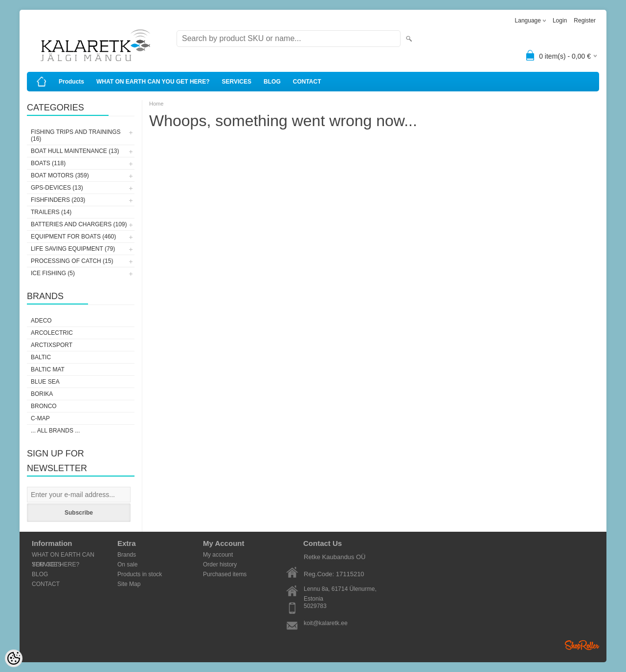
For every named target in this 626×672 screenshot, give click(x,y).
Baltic (41, 357)
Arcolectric (52, 333)
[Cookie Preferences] (14, 658)
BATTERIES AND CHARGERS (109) (79, 224)
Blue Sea (45, 382)
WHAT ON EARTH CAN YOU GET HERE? (153, 82)
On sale (127, 564)
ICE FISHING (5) (53, 273)
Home (156, 104)
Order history (220, 564)
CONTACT (307, 82)
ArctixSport (52, 345)
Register (585, 21)
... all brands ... (55, 431)
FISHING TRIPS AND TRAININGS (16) (76, 135)
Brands (127, 555)
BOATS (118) (48, 163)
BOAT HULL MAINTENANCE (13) (75, 151)
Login (560, 21)
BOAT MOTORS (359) (60, 175)
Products (71, 82)
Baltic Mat (48, 369)
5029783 (315, 606)
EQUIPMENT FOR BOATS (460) (73, 237)
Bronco (44, 406)
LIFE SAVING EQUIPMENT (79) (73, 249)
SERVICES (237, 82)
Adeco (41, 321)
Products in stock (140, 574)
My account (218, 555)
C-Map (40, 418)
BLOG (272, 82)
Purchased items (225, 574)
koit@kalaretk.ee (326, 623)
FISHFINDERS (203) (58, 200)
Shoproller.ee (582, 645)
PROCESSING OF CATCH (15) (72, 261)
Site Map (129, 584)
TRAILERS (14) (51, 212)
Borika (42, 394)
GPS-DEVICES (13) (57, 188)
